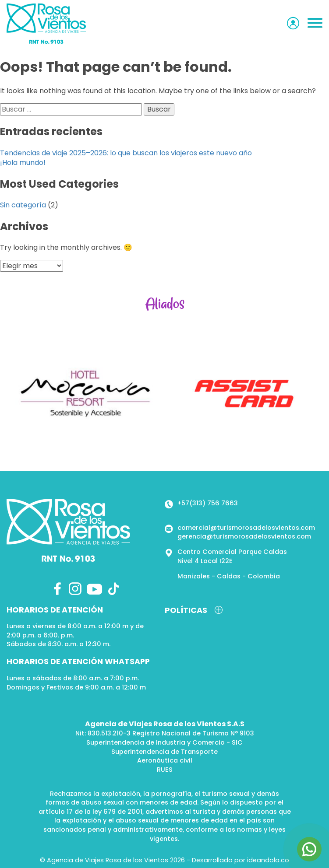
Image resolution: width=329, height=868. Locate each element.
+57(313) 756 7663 (208, 503)
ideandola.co (268, 860)
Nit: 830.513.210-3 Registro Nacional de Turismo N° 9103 (165, 733)
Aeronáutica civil (165, 760)
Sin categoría (23, 205)
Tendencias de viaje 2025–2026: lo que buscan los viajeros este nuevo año (126, 153)
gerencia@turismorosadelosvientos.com (244, 536)
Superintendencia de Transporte (164, 752)
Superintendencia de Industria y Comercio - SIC (164, 742)
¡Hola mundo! (23, 163)
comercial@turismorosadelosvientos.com (246, 528)
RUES (165, 770)
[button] (315, 24)
